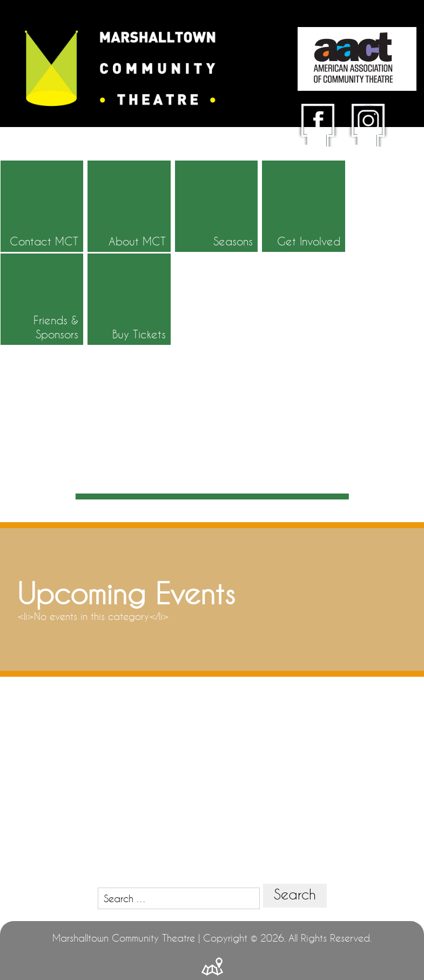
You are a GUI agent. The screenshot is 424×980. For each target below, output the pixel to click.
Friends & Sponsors (328, 235)
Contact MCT (57, 235)
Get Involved (262, 235)
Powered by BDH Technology (212, 939)
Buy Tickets (402, 235)
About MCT (131, 235)
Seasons (194, 242)
